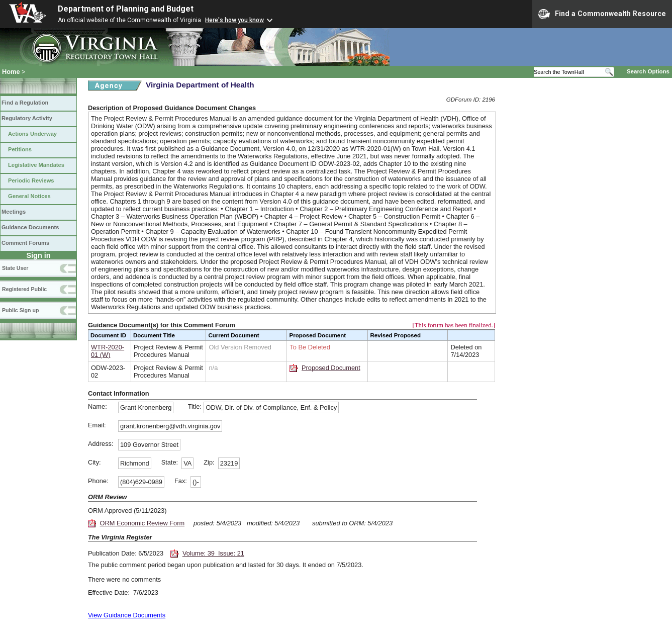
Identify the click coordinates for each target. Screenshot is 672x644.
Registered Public (24, 289)
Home (11, 72)
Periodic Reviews (31, 180)
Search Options (648, 71)
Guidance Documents (30, 227)
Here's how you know (234, 20)
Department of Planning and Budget (126, 9)
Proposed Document (331, 368)
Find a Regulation (25, 103)
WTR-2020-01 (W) (108, 351)
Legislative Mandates (36, 165)
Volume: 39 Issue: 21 (213, 553)
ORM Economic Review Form (142, 523)
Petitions (20, 149)
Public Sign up (20, 310)
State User (15, 268)
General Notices (29, 196)
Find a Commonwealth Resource (602, 14)
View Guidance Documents (127, 615)
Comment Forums (25, 243)
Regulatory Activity (27, 118)
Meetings (14, 212)
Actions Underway (32, 134)
